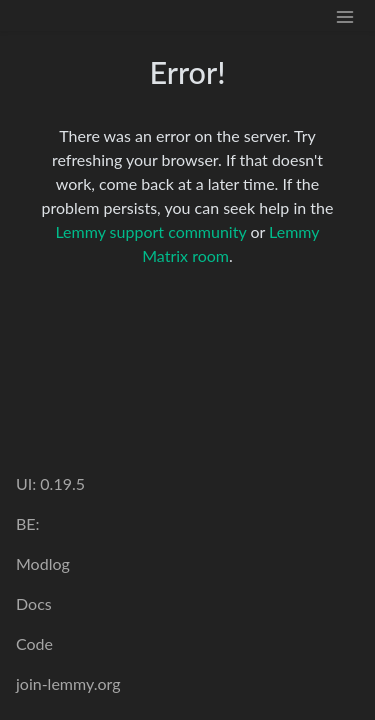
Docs (34, 603)
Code (34, 643)
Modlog (43, 563)
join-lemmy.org (68, 683)
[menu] (345, 15)
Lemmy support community (150, 231)
